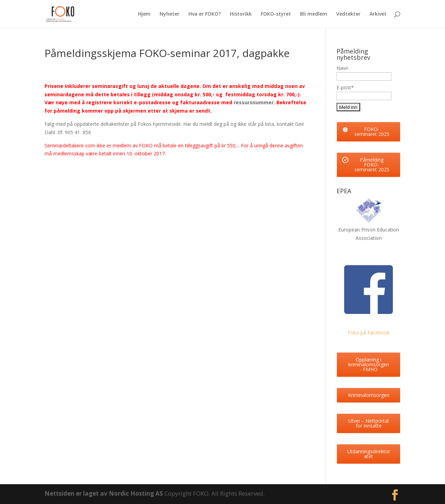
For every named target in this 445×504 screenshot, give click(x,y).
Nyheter (169, 14)
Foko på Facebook (369, 332)
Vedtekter (348, 14)
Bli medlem (314, 14)
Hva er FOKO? (205, 14)
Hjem (144, 14)
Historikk (241, 14)
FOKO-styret (276, 14)
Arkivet (378, 14)
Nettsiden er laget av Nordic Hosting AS (104, 493)
